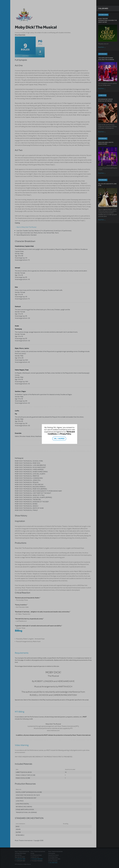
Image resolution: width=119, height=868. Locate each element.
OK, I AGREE (59, 439)
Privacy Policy (66, 434)
